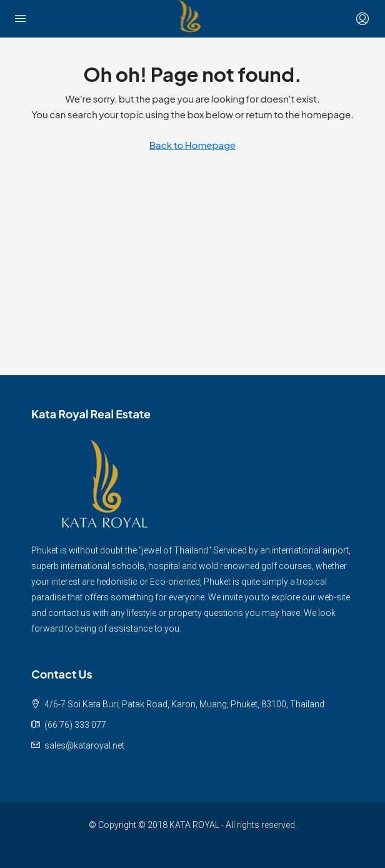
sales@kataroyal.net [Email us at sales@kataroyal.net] (84, 745)
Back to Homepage (193, 145)
